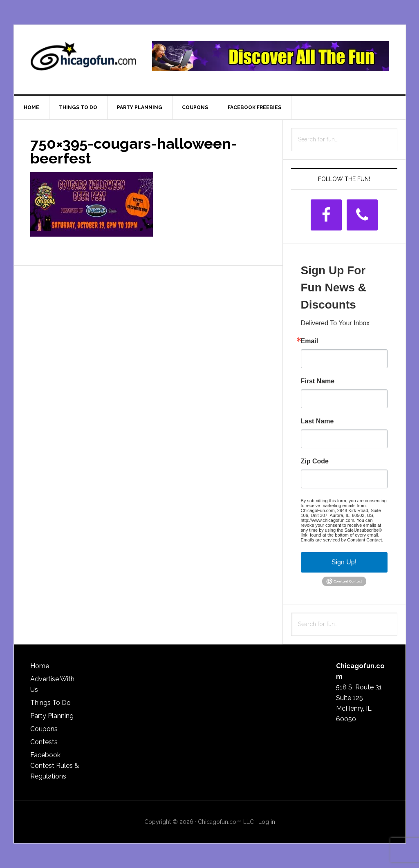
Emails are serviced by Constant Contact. (342, 540)
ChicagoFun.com (83, 60)
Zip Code (315, 461)
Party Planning (52, 716)
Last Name (317, 421)
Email (310, 341)
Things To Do (50, 703)
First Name (318, 381)
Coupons (44, 729)
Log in (267, 822)
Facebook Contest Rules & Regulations (55, 766)
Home (40, 666)
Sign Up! (344, 562)
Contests (44, 742)
